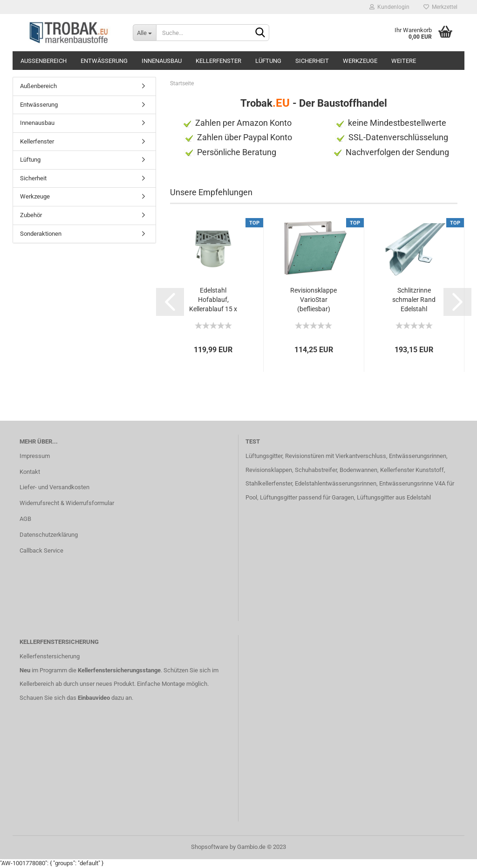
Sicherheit (312, 61)
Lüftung (268, 61)
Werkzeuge (360, 61)
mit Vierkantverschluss (355, 456)
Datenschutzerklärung (49, 535)
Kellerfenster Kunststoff (412, 470)
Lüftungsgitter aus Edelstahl (394, 497)
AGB (25, 519)
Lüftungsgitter (264, 456)
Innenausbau (162, 61)
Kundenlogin (389, 7)
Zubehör (31, 215)
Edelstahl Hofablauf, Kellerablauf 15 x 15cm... (213, 300)
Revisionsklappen (269, 470)
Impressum (35, 456)
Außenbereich (44, 61)
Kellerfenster (218, 61)
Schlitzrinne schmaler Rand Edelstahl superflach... (414, 300)
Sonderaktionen (41, 234)
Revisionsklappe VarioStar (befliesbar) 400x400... (313, 300)
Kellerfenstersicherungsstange (119, 670)
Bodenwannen (358, 470)
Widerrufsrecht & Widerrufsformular (67, 503)
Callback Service (41, 550)
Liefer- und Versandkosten (55, 487)
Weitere (404, 61)
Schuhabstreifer (316, 470)
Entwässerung (104, 61)
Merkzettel (440, 7)
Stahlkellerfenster (269, 483)
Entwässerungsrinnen (418, 456)
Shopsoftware (210, 847)
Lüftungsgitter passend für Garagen (307, 497)
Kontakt (30, 472)
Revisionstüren (305, 456)
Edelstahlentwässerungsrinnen (336, 483)
